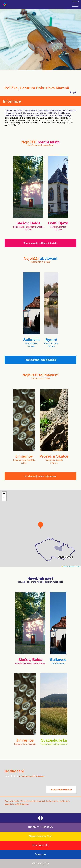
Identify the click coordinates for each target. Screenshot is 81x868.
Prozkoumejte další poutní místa (41, 243)
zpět (73, 92)
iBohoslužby (40, 863)
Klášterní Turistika (41, 827)
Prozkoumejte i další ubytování (40, 360)
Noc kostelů (41, 845)
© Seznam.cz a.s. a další (74, 566)
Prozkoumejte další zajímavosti (41, 476)
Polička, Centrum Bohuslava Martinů (37, 88)
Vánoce (40, 854)
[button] (41, 525)
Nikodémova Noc (40, 836)
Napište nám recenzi (61, 790)
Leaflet (64, 566)
